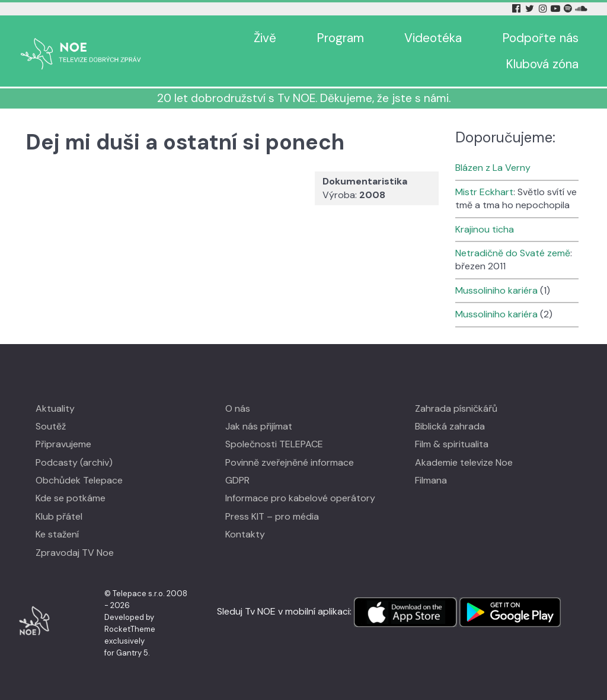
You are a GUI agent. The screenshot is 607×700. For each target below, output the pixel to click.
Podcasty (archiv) (74, 462)
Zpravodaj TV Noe (75, 553)
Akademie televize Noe (464, 462)
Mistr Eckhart (484, 192)
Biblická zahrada (450, 426)
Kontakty (245, 534)
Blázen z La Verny (493, 168)
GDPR (237, 480)
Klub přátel (59, 516)
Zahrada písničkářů (456, 408)
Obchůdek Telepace (79, 480)
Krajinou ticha (485, 229)
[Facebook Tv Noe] (517, 9)
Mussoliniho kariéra (496, 290)
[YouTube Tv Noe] (557, 9)
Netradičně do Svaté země (513, 253)
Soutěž (51, 426)
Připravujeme (63, 444)
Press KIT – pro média (272, 516)
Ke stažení (57, 534)
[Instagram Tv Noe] (545, 9)
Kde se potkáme (71, 498)
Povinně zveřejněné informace (290, 462)
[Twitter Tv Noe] (531, 9)
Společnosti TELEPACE (274, 444)
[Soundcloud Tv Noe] (581, 9)
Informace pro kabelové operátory (300, 498)
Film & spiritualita (452, 444)
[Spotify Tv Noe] (569, 9)
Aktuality (55, 408)
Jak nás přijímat (259, 426)
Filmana (431, 480)
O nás (238, 408)
